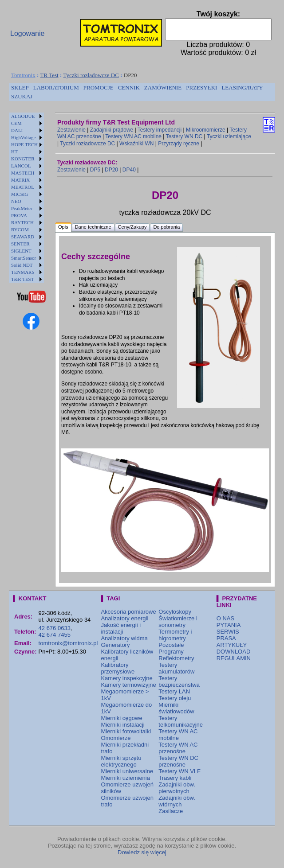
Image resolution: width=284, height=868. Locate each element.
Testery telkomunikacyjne (181, 721)
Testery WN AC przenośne (178, 748)
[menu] (26, 198)
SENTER (20, 244)
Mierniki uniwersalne (127, 771)
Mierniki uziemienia (125, 778)
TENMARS (23, 272)
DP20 (111, 170)
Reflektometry (176, 658)
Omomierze (116, 738)
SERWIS (228, 632)
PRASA (226, 638)
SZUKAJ (22, 96)
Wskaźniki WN (136, 144)
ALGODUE (23, 116)
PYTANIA (229, 625)
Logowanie (27, 33)
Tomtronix (23, 75)
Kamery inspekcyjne (126, 678)
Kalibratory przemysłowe (118, 668)
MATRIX (20, 180)
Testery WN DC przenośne (178, 761)
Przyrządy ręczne (179, 144)
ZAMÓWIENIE (163, 88)
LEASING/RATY (242, 88)
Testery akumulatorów (176, 668)
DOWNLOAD (234, 652)
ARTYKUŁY (232, 645)
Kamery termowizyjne (128, 685)
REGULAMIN (234, 658)
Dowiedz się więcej (142, 852)
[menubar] (142, 92)
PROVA (19, 215)
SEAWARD (23, 237)
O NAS (225, 618)
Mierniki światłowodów (176, 708)
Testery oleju (175, 698)
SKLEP (20, 88)
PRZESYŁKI (201, 88)
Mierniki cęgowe (121, 718)
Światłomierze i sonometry (178, 622)
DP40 (129, 170)
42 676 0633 (55, 628)
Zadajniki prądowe (112, 130)
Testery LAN (174, 691)
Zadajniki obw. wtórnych (177, 801)
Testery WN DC (184, 136)
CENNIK (129, 88)
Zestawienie (71, 130)
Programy (171, 652)
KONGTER (23, 159)
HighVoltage (23, 137)
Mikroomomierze (206, 130)
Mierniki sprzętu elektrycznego (121, 761)
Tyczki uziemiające (229, 136)
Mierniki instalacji (122, 725)
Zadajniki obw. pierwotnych (177, 788)
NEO (16, 201)
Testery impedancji (160, 130)
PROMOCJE (99, 88)
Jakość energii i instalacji (121, 628)
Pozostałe (171, 645)
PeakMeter (22, 208)
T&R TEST (22, 279)
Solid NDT (22, 265)
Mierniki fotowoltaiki (126, 731)
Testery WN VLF (179, 771)
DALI (17, 130)
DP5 (95, 170)
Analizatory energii (124, 618)
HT (14, 152)
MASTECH (23, 173)
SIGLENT (21, 251)
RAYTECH (22, 222)
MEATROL (23, 187)
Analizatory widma (124, 638)
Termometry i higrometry (175, 635)
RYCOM (20, 230)
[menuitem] (20, 88)
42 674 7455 (55, 635)
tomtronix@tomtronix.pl (68, 643)
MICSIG (20, 194)
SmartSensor (24, 258)
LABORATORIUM (56, 88)
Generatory (115, 645)
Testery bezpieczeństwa (179, 681)
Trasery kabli (175, 778)
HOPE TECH (24, 144)
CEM (16, 123)
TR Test (49, 75)
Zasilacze (171, 811)
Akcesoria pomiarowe (128, 612)
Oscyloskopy (175, 612)
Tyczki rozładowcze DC (91, 75)
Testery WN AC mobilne (133, 136)
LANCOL (21, 166)
